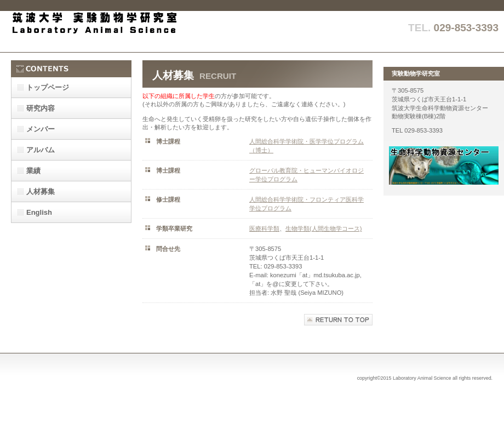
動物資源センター (444, 165)
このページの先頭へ (338, 320)
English (39, 212)
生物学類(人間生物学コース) (323, 228)
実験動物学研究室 (121, 32)
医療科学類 (264, 228)
